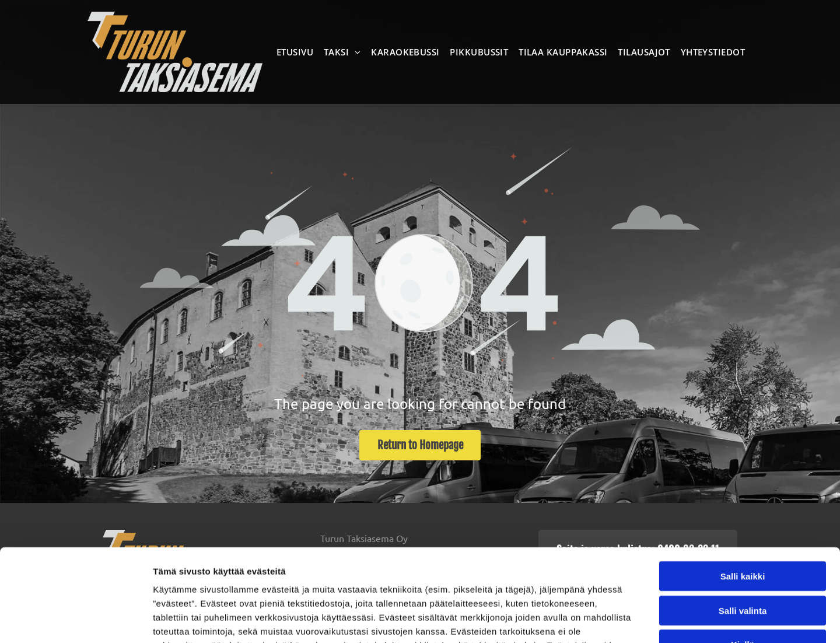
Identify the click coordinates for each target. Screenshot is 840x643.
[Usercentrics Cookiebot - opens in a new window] (76, 620)
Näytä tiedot (624, 620)
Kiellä (743, 558)
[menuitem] (297, 52)
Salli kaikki (743, 490)
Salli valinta (743, 524)
